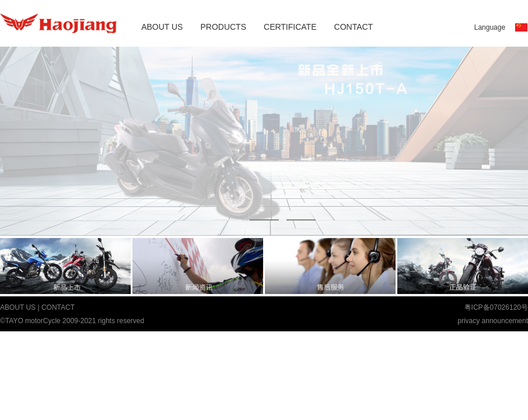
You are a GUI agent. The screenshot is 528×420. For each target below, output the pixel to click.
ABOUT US (162, 27)
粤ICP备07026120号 (496, 307)
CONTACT (354, 27)
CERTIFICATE (290, 27)
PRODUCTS (223, 27)
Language (490, 27)
